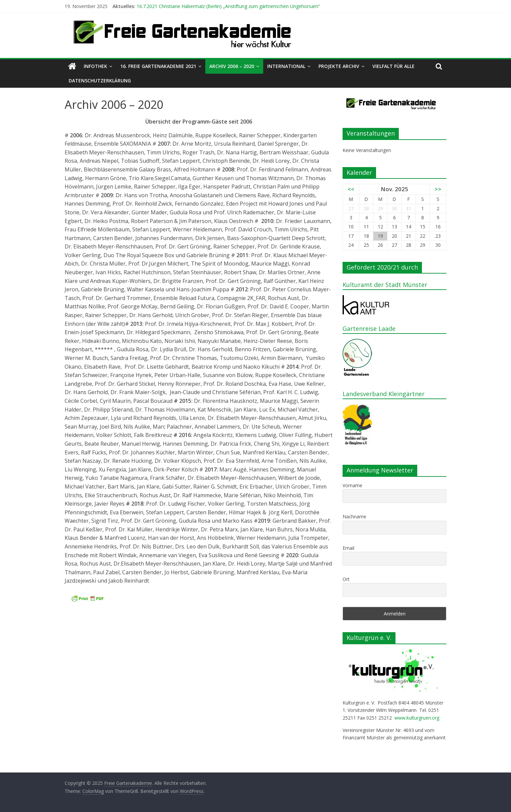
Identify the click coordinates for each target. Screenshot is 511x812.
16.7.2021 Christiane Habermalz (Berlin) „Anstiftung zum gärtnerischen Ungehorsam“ (228, 6)
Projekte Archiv (339, 66)
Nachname (354, 516)
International (286, 66)
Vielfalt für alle (393, 66)
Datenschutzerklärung (100, 81)
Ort (346, 579)
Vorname (352, 485)
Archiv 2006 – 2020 (232, 66)
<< (351, 189)
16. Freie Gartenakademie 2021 (158, 66)
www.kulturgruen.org (417, 718)
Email (348, 548)
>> (438, 189)
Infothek (95, 66)
